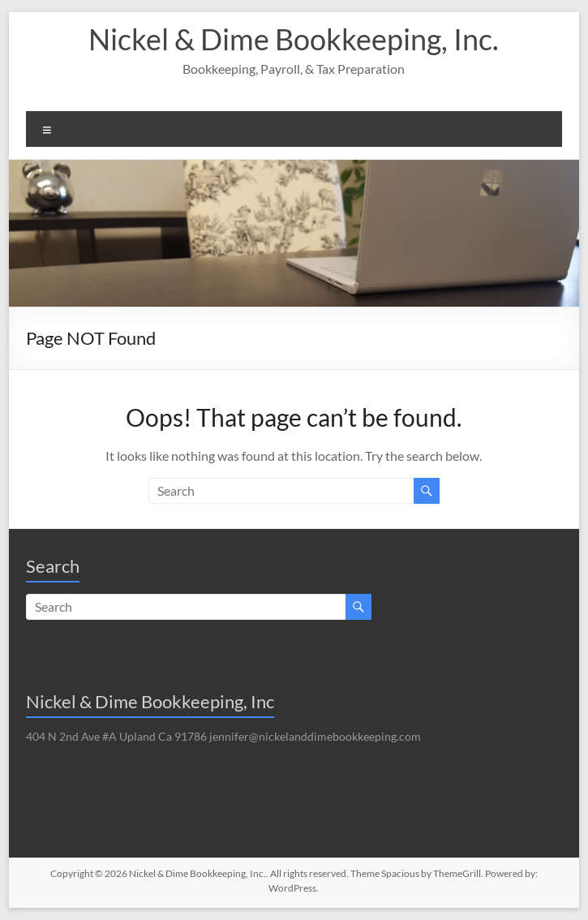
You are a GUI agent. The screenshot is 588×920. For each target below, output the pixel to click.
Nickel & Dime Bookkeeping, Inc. (294, 39)
